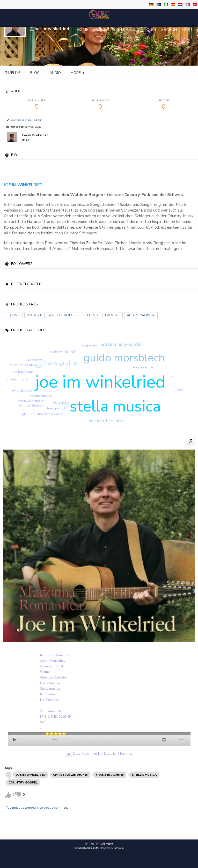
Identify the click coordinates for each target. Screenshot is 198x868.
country (61, 403)
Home (82, 30)
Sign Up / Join (126, 30)
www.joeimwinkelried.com (27, 120)
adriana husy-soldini (122, 344)
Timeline (13, 73)
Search (169, 30)
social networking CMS (87, 848)
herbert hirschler (106, 421)
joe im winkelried (100, 382)
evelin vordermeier (31, 401)
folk (38, 366)
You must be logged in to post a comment (37, 808)
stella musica (115, 406)
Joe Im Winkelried (35, 135)
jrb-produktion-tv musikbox (43, 414)
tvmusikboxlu (22, 391)
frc (172, 378)
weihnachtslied (41, 396)
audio (55, 73)
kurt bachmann (23, 372)
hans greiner (62, 363)
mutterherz (89, 346)
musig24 (178, 389)
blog (35, 73)
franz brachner (143, 367)
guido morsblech (124, 358)
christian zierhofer (71, 775)
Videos (101, 30)
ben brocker (34, 360)
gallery (99, 73)
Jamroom (119, 848)
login (150, 30)
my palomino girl (21, 365)
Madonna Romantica (55, 655)
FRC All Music (104, 844)
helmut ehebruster (30, 405)
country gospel (17, 379)
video (76, 73)
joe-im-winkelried (62, 352)
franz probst (56, 408)
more (124, 73)
